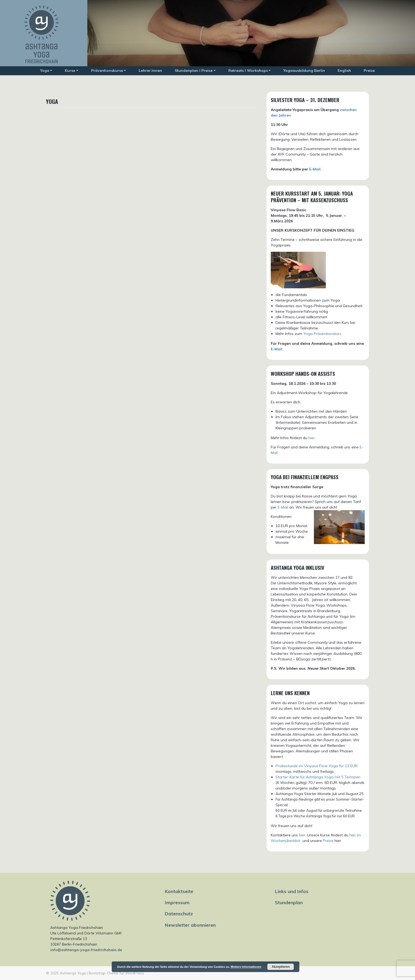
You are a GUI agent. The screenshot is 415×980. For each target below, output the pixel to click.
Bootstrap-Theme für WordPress (116, 973)
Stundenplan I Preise (194, 70)
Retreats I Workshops (248, 70)
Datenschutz (179, 913)
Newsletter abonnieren (190, 925)
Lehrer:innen (150, 70)
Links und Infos (292, 891)
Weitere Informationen (246, 967)
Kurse (70, 70)
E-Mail (283, 507)
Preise (369, 70)
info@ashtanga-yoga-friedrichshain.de (86, 950)
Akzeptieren (281, 967)
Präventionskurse (107, 70)
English (344, 70)
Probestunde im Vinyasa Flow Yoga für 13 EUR (316, 766)
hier (302, 835)
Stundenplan (289, 902)
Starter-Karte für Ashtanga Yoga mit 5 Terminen (318, 777)
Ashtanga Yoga (73, 973)
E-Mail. (315, 169)
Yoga (45, 70)
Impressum (177, 902)
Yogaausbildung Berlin (304, 70)
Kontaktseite (179, 891)
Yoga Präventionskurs (322, 334)
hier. (312, 438)
